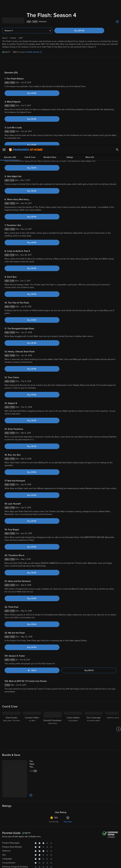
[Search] (117, 4)
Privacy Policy (93, 846)
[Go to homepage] (26, 4)
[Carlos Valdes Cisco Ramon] (73, 686)
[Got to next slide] (118, 686)
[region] (60, 855)
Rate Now (68, 778)
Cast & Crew (30, 64)
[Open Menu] (4, 4)
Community (54, 778)
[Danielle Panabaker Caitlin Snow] (53, 686)
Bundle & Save (50, 64)
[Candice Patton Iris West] (32, 686)
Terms (53, 846)
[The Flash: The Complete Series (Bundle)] (35, 721)
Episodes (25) (10, 64)
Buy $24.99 (79, 31)
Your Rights (70, 849)
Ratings (70, 64)
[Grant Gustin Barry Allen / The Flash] (12, 686)
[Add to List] (117, 22)
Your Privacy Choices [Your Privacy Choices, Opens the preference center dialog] (32, 864)
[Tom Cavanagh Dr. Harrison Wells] (94, 686)
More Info (90, 64)
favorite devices (34, 52)
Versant (23, 846)
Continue (52, 864)
